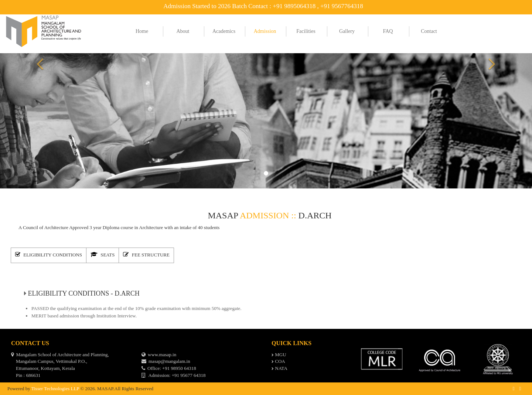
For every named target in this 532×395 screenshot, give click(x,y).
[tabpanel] (266, 298)
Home (142, 31)
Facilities (306, 31)
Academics (224, 31)
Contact (429, 31)
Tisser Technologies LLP (55, 386)
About (183, 31)
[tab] (50, 254)
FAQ (388, 31)
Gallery (347, 31)
